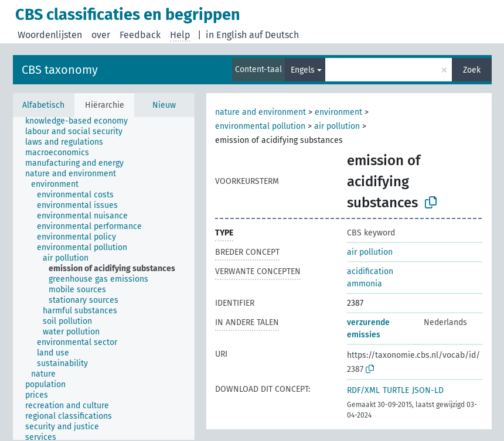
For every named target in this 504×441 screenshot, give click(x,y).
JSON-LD (428, 390)
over (101, 35)
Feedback (140, 35)
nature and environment (260, 112)
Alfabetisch (43, 105)
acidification (370, 271)
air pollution (337, 126)
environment (338, 112)
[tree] (104, 278)
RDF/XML (363, 390)
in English (226, 35)
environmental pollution (260, 126)
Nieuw (164, 105)
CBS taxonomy (60, 70)
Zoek (472, 70)
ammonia (365, 284)
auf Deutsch (274, 35)
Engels (303, 70)
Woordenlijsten (50, 35)
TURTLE (396, 390)
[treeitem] (81, 121)
